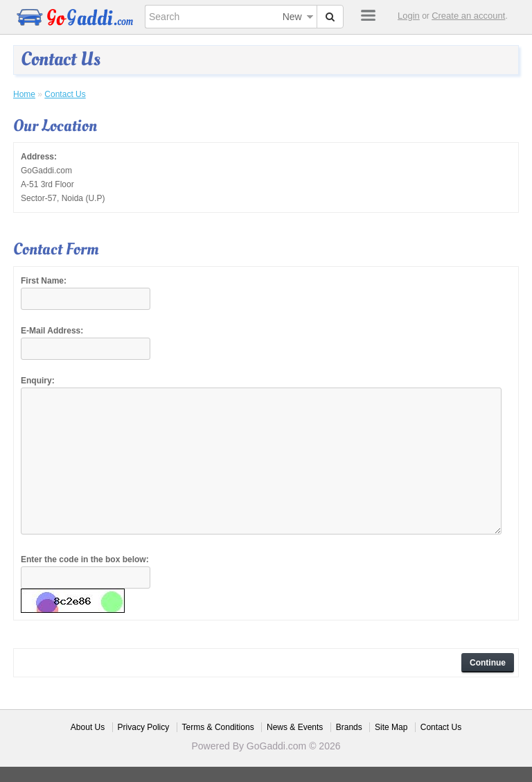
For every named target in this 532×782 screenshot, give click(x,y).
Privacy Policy (144, 727)
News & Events (295, 727)
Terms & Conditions (218, 727)
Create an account (468, 16)
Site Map (391, 727)
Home (24, 94)
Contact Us (65, 94)
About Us (88, 727)
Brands (349, 727)
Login (409, 16)
